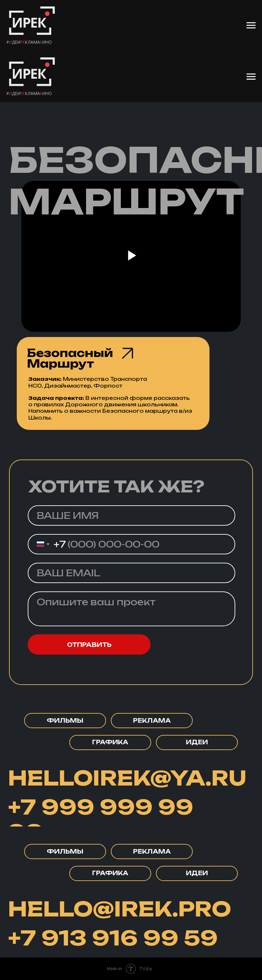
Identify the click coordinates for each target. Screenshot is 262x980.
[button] (65, 851)
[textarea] (131, 609)
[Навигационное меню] (251, 25)
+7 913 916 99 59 (113, 938)
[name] (131, 516)
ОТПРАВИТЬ (89, 645)
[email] (131, 573)
